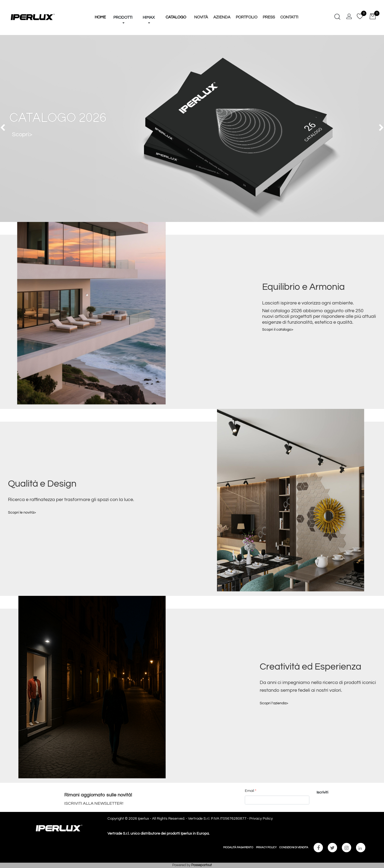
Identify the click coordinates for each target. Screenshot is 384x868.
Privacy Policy (261, 819)
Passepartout (201, 865)
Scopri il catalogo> (278, 330)
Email (251, 791)
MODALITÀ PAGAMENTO (238, 847)
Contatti (289, 17)
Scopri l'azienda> (274, 703)
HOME (100, 17)
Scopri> (22, 134)
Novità (201, 17)
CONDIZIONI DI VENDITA (294, 847)
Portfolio (247, 17)
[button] (123, 7)
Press (269, 17)
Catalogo (176, 17)
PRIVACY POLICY (266, 847)
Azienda (222, 17)
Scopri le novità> (22, 513)
